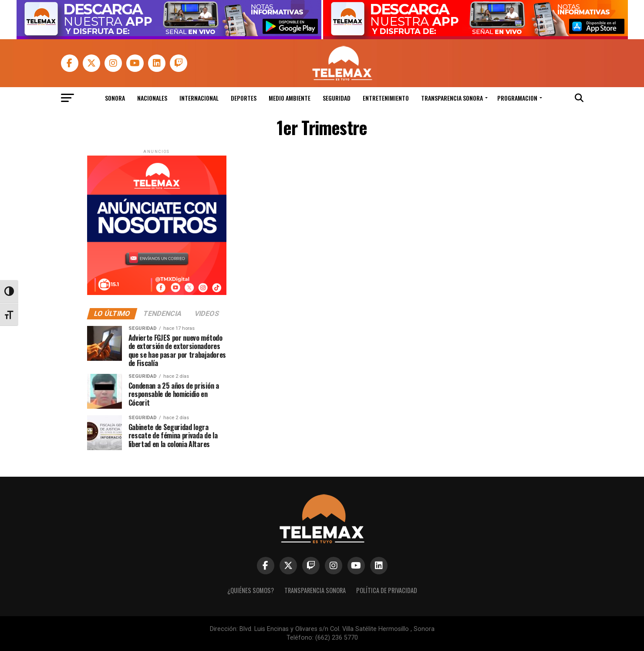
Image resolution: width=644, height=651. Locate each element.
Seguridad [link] (337, 98)
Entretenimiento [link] (386, 98)
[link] (169, 37)
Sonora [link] (115, 98)
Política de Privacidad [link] (387, 590)
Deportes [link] (244, 98)
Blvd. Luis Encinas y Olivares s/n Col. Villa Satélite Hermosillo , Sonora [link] (337, 629)
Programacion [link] (517, 98)
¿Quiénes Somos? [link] (251, 590)
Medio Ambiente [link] (290, 98)
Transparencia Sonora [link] (452, 98)
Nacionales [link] (152, 98)
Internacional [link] (199, 98)
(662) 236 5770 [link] (337, 638)
